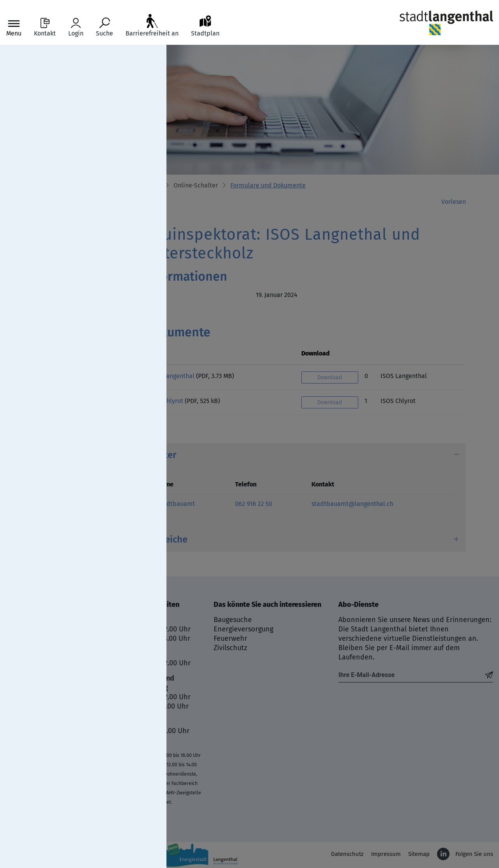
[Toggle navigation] (14, 27)
